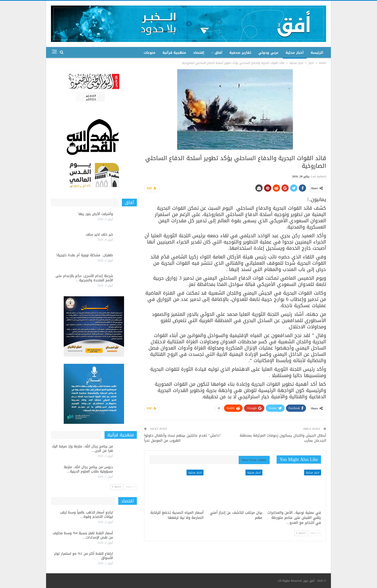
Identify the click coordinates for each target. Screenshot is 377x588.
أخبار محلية (295, 53)
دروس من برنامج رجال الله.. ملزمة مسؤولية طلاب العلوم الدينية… (88, 469)
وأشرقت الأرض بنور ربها (96, 214)
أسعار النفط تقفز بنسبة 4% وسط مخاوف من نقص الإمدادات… (83, 535)
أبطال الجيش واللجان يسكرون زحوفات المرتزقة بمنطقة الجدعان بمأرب (283, 438)
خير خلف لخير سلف (99, 234)
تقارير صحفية (240, 53)
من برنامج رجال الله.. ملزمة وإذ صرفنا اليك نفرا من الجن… (82, 449)
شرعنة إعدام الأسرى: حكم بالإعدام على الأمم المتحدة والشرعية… (84, 278)
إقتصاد (199, 53)
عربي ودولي (268, 53)
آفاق (218, 53)
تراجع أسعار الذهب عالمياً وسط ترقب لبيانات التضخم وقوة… (86, 515)
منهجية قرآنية (174, 53)
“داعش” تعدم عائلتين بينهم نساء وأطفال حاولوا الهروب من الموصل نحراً (182, 438)
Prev (315, 533)
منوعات (150, 53)
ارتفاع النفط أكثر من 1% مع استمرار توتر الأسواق (84, 556)
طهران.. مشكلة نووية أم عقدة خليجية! (84, 255)
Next (301, 533)
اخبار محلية (313, 473)
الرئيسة (317, 53)
